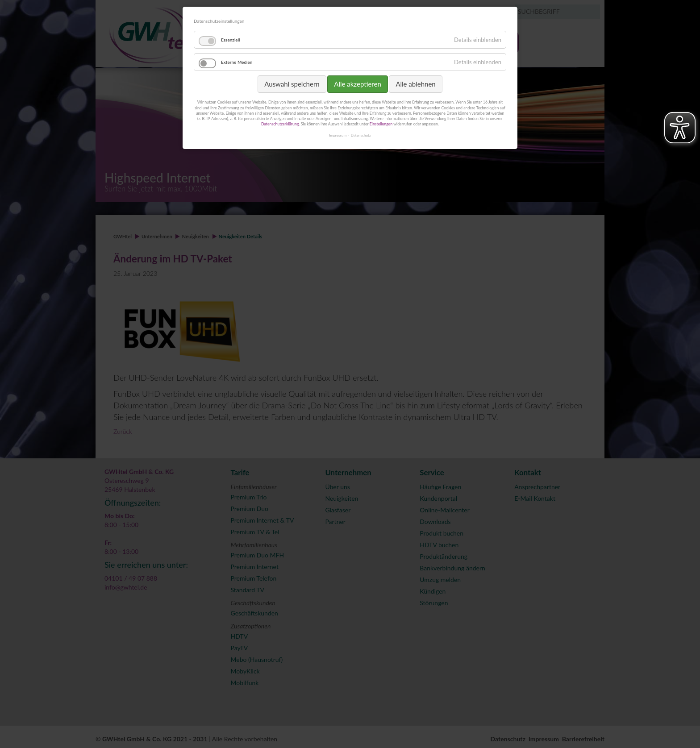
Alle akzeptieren (358, 84)
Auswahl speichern (292, 84)
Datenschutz (361, 135)
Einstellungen (381, 124)
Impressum (338, 135)
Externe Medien (237, 62)
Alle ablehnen (415, 84)
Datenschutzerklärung (280, 124)
